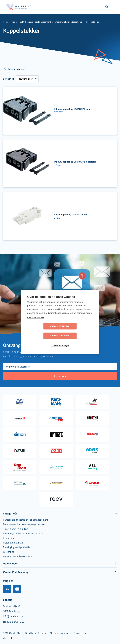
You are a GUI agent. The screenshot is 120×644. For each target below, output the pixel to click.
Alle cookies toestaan (42, 331)
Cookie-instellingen (60, 341)
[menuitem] (26, 520)
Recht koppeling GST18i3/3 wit (71, 214)
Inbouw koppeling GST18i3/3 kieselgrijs (75, 162)
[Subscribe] (60, 376)
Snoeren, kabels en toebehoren (69, 22)
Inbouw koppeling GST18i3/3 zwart (73, 109)
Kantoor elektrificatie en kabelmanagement (32, 22)
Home (6, 22)
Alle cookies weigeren (77, 331)
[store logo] (18, 7)
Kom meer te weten (36, 322)
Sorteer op (9, 79)
